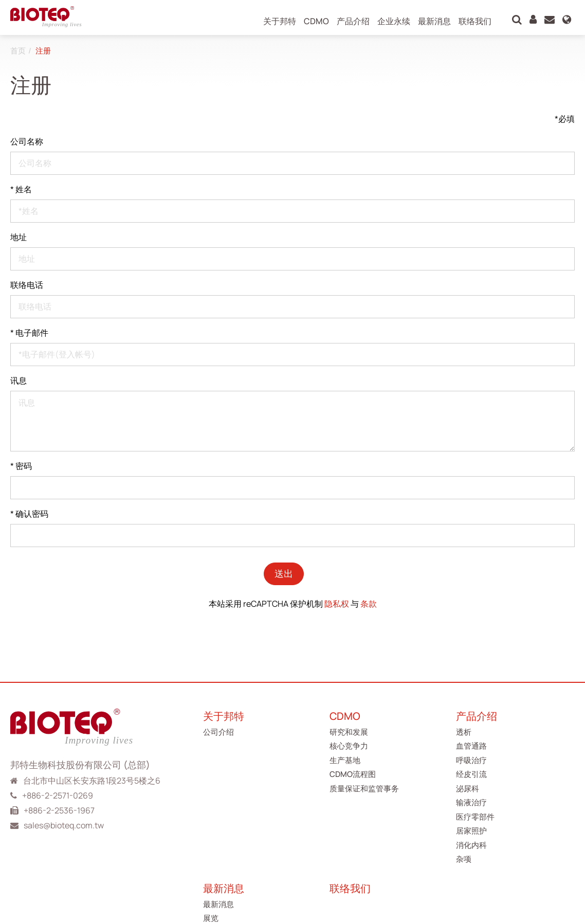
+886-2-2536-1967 (59, 810)
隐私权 (337, 604)
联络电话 (27, 285)
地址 (19, 237)
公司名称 (27, 141)
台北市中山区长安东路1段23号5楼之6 (92, 781)
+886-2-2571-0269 (58, 795)
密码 (21, 466)
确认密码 (29, 514)
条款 (369, 604)
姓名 (21, 189)
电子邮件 (29, 333)
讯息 (19, 381)
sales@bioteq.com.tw (64, 825)
